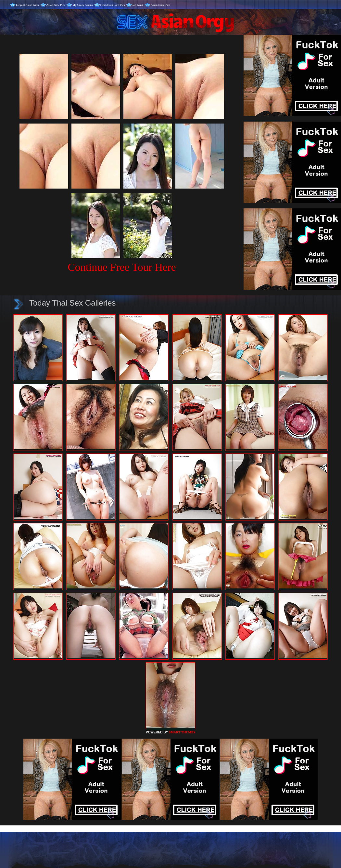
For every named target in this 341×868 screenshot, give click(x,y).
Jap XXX (138, 5)
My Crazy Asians (83, 5)
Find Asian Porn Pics (113, 5)
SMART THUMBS (182, 732)
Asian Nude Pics (160, 5)
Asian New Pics (56, 5)
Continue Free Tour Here (122, 267)
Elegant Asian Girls (27, 5)
